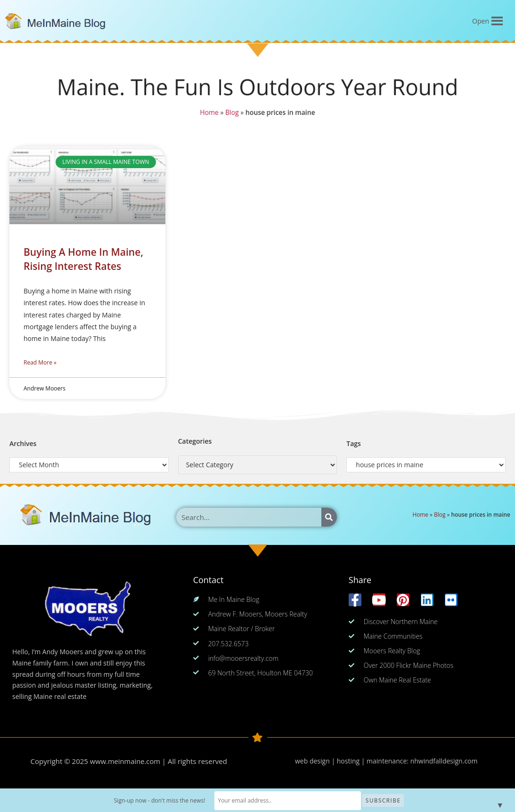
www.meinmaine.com (125, 761)
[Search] (329, 517)
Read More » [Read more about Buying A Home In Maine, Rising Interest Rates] (40, 362)
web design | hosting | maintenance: (353, 761)
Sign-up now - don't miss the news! (176, 800)
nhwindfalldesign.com (444, 761)
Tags (354, 443)
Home (209, 112)
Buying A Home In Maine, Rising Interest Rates (83, 259)
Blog (232, 112)
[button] (481, 21)
